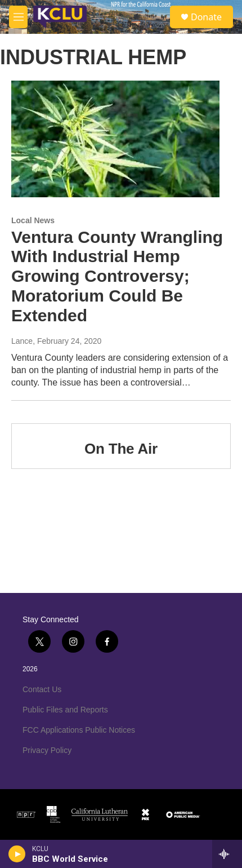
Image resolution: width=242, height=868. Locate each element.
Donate (206, 17)
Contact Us (42, 689)
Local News (33, 220)
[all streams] (227, 854)
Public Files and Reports (65, 710)
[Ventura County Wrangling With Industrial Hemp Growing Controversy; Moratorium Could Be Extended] (115, 139)
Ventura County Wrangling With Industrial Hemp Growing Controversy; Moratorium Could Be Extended (117, 276)
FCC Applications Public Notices (79, 730)
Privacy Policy (47, 750)
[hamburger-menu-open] (18, 17)
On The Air (121, 449)
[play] (17, 854)
